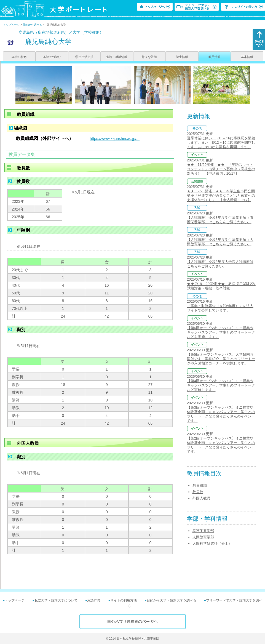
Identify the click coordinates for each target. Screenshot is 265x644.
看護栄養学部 (203, 531)
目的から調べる (32, 25)
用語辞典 (94, 600)
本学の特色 (19, 57)
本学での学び (52, 57)
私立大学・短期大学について (56, 600)
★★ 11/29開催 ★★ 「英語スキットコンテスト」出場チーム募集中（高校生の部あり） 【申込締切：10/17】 (221, 169)
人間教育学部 (203, 537)
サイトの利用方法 (124, 600)
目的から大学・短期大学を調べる (172, 600)
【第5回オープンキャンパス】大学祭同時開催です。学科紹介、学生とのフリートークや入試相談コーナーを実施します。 (221, 359)
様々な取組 (149, 57)
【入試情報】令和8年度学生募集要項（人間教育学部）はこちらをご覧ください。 (220, 242)
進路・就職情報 (117, 57)
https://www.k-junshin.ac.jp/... (115, 139)
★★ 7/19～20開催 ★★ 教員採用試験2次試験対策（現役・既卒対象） (221, 286)
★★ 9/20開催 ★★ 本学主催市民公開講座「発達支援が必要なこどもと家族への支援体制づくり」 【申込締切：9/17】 (221, 195)
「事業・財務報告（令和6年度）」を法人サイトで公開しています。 (220, 308)
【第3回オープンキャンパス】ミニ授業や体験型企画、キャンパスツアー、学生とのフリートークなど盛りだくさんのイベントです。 (221, 414)
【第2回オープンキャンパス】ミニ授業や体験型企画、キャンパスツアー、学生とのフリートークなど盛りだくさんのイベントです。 (221, 445)
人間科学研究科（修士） (212, 543)
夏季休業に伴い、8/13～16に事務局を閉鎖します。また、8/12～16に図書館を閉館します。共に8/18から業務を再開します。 (221, 143)
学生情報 (182, 57)
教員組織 (200, 485)
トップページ (11, 25)
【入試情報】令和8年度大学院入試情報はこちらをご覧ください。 (220, 264)
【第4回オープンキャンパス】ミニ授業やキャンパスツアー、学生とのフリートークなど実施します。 (221, 385)
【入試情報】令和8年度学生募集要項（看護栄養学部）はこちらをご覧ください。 (220, 220)
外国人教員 (201, 498)
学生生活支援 (84, 57)
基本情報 (247, 57)
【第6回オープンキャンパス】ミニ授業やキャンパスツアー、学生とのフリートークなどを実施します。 (221, 332)
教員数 (198, 492)
